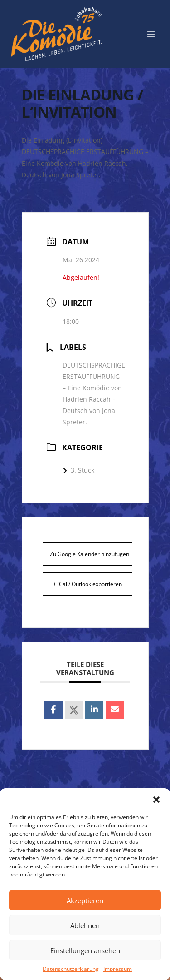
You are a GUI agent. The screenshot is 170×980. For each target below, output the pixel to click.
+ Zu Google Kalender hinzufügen (87, 554)
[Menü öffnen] (151, 34)
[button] (156, 800)
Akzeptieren (85, 900)
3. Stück (78, 470)
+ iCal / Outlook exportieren (87, 584)
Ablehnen (85, 925)
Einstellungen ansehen (85, 950)
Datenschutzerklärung (71, 969)
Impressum (118, 969)
